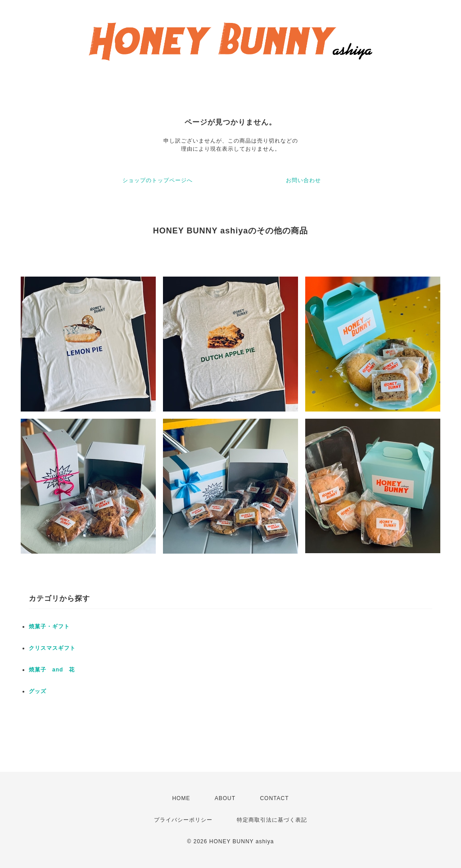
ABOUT (225, 798)
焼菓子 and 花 (52, 670)
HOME (181, 798)
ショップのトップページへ (158, 180)
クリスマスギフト (52, 648)
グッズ (38, 691)
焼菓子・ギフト (49, 626)
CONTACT (274, 798)
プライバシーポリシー (183, 820)
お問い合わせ (303, 180)
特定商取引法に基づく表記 (272, 820)
